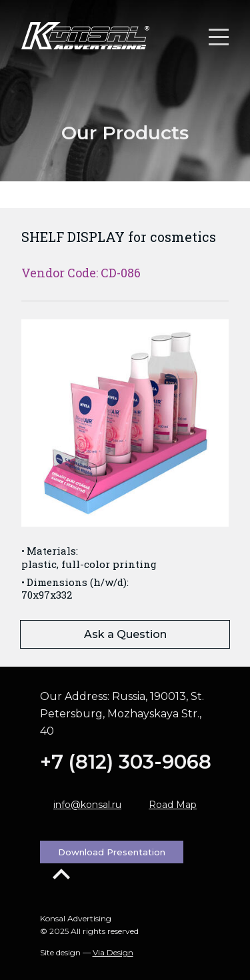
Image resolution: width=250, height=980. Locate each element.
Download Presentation (112, 852)
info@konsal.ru (87, 805)
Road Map (173, 805)
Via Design (113, 952)
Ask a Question (125, 634)
